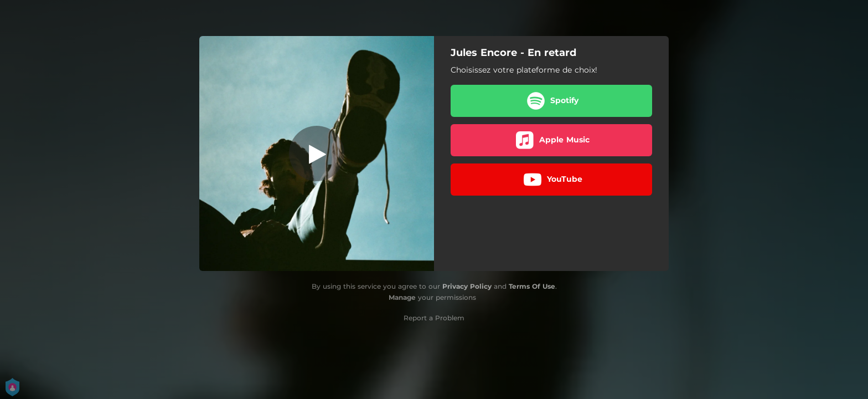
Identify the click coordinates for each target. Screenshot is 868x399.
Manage (402, 297)
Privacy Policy (467, 286)
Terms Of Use (532, 286)
